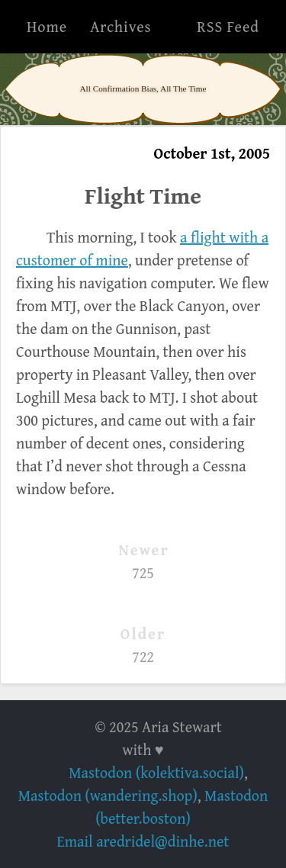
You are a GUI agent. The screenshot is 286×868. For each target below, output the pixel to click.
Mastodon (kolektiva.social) (156, 772)
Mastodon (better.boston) (182, 807)
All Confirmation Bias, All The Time (143, 88)
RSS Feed (228, 26)
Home (47, 26)
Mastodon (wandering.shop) (108, 795)
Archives (121, 26)
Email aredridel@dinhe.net (143, 841)
